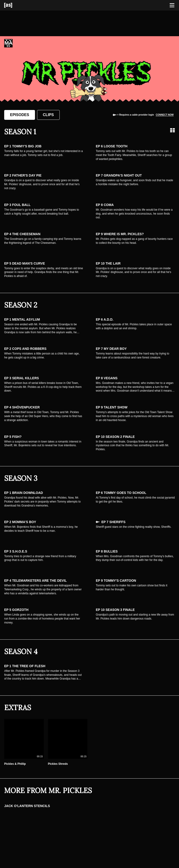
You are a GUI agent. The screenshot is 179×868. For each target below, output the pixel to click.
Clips (48, 115)
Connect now (165, 115)
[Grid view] (172, 130)
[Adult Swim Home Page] (14, 5)
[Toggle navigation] (172, 5)
